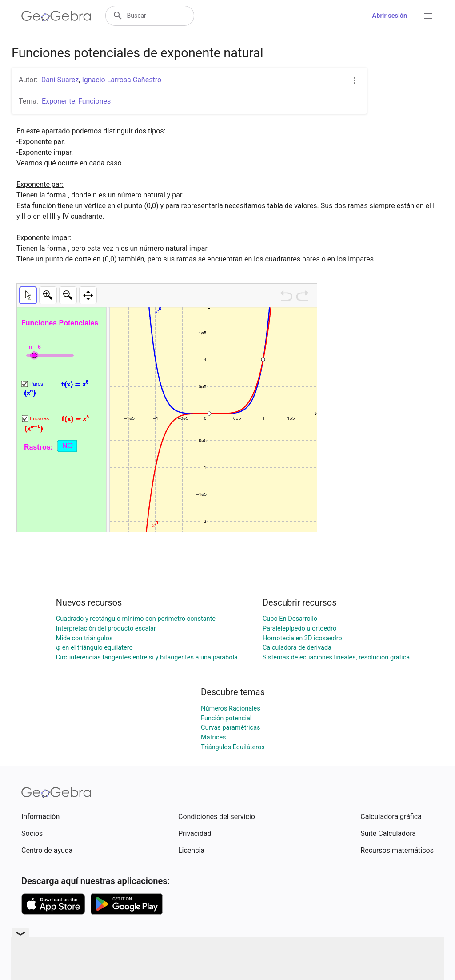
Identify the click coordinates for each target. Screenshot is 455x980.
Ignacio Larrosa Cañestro (122, 80)
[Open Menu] (428, 16)
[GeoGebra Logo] (56, 16)
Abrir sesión (390, 16)
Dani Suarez (60, 80)
